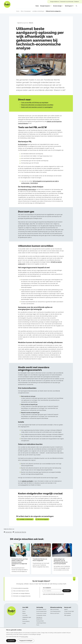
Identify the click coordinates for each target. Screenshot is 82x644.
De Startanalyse (23, 144)
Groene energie (57, 6)
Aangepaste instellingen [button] (26, 641)
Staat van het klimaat (54, 609)
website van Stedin (27, 481)
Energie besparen (45, 6)
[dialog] (41, 636)
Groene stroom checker (41, 613)
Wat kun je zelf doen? (55, 613)
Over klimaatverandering (55, 611)
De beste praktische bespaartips (21, 588)
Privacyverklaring (26, 621)
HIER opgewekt (67, 615)
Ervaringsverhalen (40, 621)
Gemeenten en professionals (67, 2)
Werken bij (25, 619)
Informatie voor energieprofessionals (22, 596)
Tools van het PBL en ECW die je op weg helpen (35, 103)
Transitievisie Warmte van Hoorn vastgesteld (40, 560)
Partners (24, 613)
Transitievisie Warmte (20, 532)
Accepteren (11, 641)
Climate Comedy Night (69, 611)
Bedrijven (77, 2)
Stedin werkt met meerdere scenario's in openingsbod (37, 107)
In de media (25, 615)
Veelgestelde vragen (27, 617)
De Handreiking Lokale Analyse (27, 189)
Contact (24, 623)
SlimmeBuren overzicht (41, 609)
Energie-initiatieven (55, 2)
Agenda (66, 609)
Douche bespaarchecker (41, 611)
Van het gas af (69, 6)
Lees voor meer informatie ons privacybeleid (53, 594)
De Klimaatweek (68, 613)
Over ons (24, 609)
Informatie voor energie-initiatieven (21, 593)
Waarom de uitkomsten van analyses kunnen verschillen (37, 105)
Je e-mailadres (47, 588)
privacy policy (25, 637)
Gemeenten (9, 532)
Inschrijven (67, 591)
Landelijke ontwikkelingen (25, 519)
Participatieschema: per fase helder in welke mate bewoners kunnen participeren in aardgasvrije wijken (20, 562)
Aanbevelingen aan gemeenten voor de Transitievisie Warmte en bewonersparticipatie (61, 561)
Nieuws (24, 611)
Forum (38, 625)
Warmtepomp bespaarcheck (39, 618)
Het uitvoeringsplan (42, 519)
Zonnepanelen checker (41, 615)
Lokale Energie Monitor (41, 623)
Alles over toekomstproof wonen (21, 591)
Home (37, 6)
